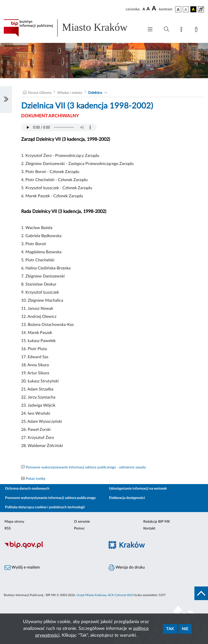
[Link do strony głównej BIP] (71, 28)
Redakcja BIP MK (157, 522)
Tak (170, 629)
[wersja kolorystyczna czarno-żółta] (193, 9)
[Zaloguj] (197, 30)
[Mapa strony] (182, 30)
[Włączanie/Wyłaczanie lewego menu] (6, 100)
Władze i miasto (70, 93)
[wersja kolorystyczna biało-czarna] (186, 9)
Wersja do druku (127, 568)
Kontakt (149, 528)
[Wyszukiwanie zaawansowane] (166, 29)
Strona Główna (40, 93)
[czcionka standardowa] (144, 9)
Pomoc (79, 528)
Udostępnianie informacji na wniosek (138, 489)
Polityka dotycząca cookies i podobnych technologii (45, 507)
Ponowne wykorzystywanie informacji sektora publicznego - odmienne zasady (86, 467)
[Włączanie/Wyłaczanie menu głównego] (150, 30)
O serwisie (82, 522)
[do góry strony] (201, 593)
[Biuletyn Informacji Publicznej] (52, 548)
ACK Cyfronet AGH (121, 595)
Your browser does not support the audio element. (59, 127)
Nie (185, 629)
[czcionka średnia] (148, 9)
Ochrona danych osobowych (27, 489)
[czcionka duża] (155, 9)
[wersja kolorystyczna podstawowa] (178, 9)
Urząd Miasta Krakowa (91, 595)
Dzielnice (95, 93)
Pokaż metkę (36, 479)
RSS (8, 528)
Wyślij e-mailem (22, 568)
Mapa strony (14, 522)
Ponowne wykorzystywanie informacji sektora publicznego (50, 498)
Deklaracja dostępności (127, 498)
